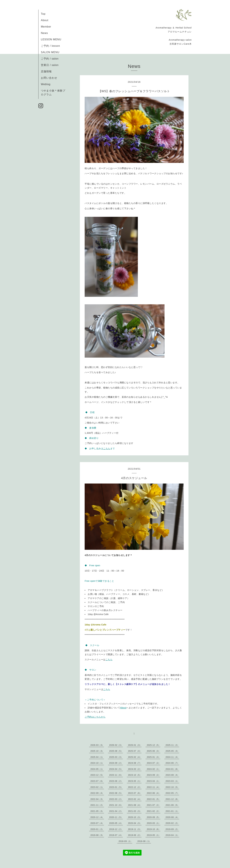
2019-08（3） (97, 835)
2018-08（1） (144, 841)
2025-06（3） (154, 751)
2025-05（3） (172, 751)
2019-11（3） (135, 829)
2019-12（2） (116, 829)
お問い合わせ (49, 78)
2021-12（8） (172, 799)
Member (46, 27)
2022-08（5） (116, 793)
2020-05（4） (116, 823)
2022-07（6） (135, 793)
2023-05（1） (135, 781)
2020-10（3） (135, 817)
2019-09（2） (172, 829)
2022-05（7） (172, 793)
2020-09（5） (154, 817)
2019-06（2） (135, 835)
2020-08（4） (172, 817)
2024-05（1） (97, 769)
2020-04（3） (135, 823)
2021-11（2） (97, 805)
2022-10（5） (172, 787)
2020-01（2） (97, 829)
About (45, 20)
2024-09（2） (116, 763)
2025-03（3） (116, 757)
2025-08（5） (116, 751)
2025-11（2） (172, 745)
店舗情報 (46, 71)
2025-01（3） (154, 757)
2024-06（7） (172, 763)
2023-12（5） (97, 775)
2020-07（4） (97, 823)
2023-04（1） (154, 781)
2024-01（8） (172, 769)
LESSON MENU (51, 39)
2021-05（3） (97, 811)
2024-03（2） (135, 769)
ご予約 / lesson (50, 46)
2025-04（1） (97, 757)
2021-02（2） (154, 811)
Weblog (46, 84)
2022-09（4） (97, 793)
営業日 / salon (50, 65)
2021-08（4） (135, 805)
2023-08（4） (172, 775)
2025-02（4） (135, 757)
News (44, 33)
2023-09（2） (154, 775)
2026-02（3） (116, 745)
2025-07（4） (135, 751)
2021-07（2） (154, 805)
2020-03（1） (154, 823)
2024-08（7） (135, 763)
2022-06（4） (154, 793)
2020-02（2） (172, 823)
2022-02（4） (135, 799)
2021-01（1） (172, 811)
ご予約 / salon (50, 59)
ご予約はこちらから (95, 717)
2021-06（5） (172, 805)
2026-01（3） (135, 745)
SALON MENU (50, 52)
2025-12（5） (154, 745)
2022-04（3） (97, 799)
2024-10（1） (97, 763)
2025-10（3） (97, 751)
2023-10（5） (135, 775)
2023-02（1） (97, 787)
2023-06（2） (116, 781)
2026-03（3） (97, 745)
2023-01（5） (116, 787)
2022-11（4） (154, 787)
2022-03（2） (116, 799)
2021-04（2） (116, 811)
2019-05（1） (154, 835)
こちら (107, 448)
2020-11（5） (116, 817)
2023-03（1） (172, 781)
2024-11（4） (172, 757)
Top (43, 14)
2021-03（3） (135, 811)
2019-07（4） (116, 835)
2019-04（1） (172, 835)
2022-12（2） (135, 787)
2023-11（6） (116, 775)
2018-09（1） (125, 841)
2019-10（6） (154, 829)
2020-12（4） (97, 817)
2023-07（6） (97, 781)
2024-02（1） (154, 769)
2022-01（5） (154, 799)
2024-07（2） (154, 763)
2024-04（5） (116, 769)
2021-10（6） (116, 805)
